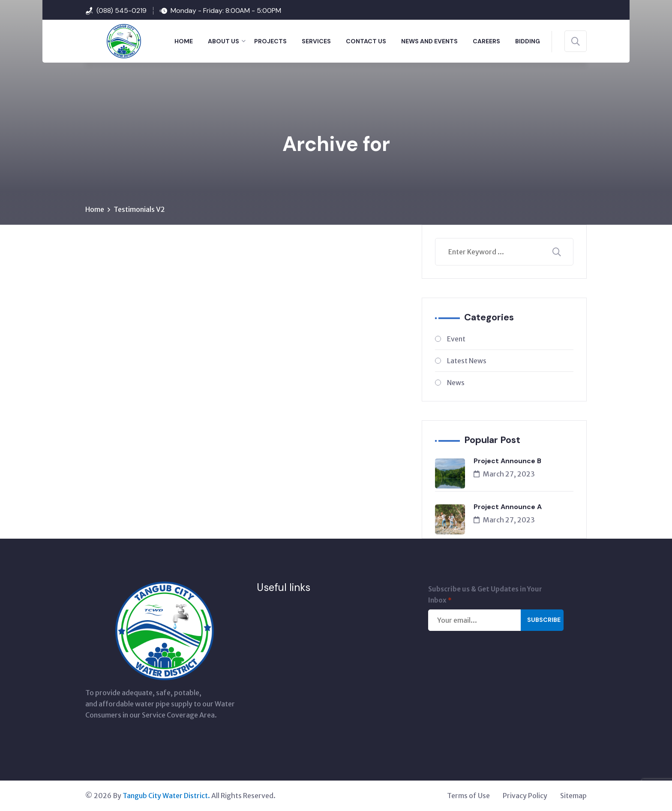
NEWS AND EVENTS (429, 41)
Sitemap (573, 796)
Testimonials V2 (139, 210)
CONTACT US (366, 41)
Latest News (467, 361)
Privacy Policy (525, 796)
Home (95, 210)
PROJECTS (270, 41)
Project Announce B (507, 461)
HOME (184, 41)
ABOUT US (223, 41)
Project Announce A (508, 507)
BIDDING (528, 41)
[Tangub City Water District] (113, 40)
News (456, 383)
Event (456, 339)
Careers (486, 41)
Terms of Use (468, 796)
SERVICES (316, 41)
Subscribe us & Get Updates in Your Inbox (485, 596)
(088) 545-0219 (121, 11)
